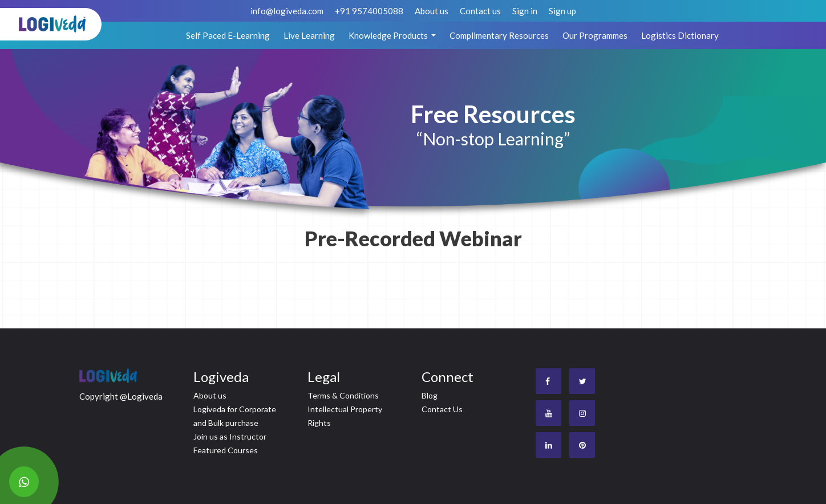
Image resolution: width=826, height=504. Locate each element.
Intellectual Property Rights (345, 416)
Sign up (562, 11)
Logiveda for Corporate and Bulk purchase (235, 416)
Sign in (525, 11)
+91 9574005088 (369, 11)
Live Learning (309, 35)
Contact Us (442, 409)
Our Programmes (595, 35)
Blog (430, 395)
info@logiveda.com (287, 11)
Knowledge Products (389, 35)
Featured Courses (226, 450)
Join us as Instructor (230, 436)
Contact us (480, 11)
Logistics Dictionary (680, 35)
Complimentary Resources (499, 35)
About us (432, 11)
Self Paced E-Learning (228, 35)
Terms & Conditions (343, 395)
